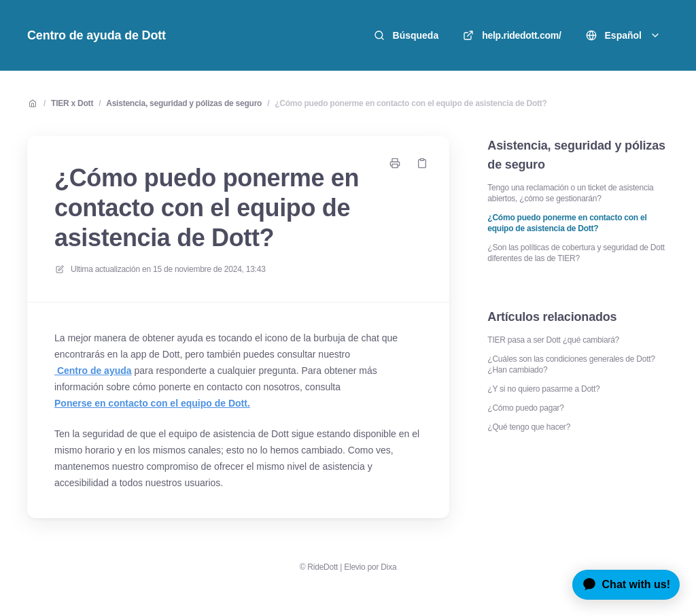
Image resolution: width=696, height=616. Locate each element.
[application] (621, 585)
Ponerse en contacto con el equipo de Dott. (152, 403)
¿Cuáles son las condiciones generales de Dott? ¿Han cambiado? (571, 364)
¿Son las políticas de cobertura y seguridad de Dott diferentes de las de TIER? (576, 253)
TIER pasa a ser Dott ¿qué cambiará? (553, 340)
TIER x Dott (72, 103)
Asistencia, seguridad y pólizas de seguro (184, 103)
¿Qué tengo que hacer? (529, 427)
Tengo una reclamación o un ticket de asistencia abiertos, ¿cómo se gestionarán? (570, 193)
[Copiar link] (422, 163)
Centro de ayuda (93, 371)
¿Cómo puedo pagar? (525, 408)
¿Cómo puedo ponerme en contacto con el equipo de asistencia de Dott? (411, 103)
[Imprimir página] (395, 163)
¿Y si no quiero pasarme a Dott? (543, 389)
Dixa (388, 567)
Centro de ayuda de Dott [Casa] (97, 35)
